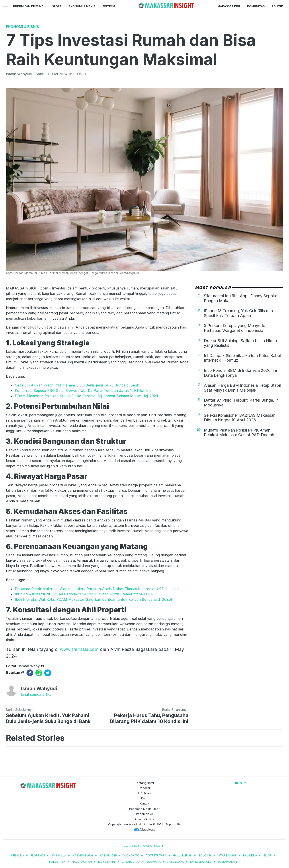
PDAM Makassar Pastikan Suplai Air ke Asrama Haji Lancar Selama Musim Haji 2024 (87, 396)
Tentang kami (144, 783)
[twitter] (48, 673)
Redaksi (144, 788)
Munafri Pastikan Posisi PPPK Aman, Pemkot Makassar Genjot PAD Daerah (239, 433)
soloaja (205, 855)
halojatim (57, 862)
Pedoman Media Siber (144, 809)
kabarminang (83, 855)
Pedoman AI (144, 814)
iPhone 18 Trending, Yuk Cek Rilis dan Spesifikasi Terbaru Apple (238, 313)
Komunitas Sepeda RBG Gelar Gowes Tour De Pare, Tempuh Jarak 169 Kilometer (84, 390)
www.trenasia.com (79, 649)
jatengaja (175, 862)
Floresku (38, 855)
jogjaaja (59, 855)
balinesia (250, 855)
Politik (277, 6)
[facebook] (30, 673)
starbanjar (227, 855)
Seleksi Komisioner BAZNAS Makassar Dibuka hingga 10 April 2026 (239, 418)
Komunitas (256, 6)
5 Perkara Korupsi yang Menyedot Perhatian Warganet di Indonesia (235, 328)
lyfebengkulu (201, 862)
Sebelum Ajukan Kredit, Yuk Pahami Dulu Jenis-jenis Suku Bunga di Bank (77, 385)
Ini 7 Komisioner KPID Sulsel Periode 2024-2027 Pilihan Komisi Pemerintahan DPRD (86, 594)
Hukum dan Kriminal (29, 6)
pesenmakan (227, 862)
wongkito (131, 855)
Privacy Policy (144, 819)
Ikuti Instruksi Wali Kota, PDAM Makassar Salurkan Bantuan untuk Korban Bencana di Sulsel (93, 599)
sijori (268, 855)
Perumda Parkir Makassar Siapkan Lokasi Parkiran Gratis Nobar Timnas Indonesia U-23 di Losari (97, 589)
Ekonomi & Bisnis (82, 6)
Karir (144, 798)
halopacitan (82, 862)
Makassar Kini (229, 6)
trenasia (17, 855)
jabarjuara (131, 862)
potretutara (156, 855)
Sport (57, 6)
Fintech (109, 6)
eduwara (154, 862)
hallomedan (183, 855)
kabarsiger (108, 855)
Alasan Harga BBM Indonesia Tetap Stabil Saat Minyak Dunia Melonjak (242, 388)
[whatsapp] (39, 673)
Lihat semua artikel (37, 694)
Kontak (144, 803)
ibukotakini (107, 862)
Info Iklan (144, 793)
